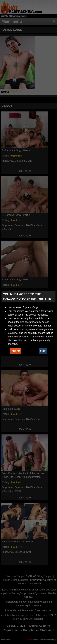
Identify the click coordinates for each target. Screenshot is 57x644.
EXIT (43, 351)
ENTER (16, 351)
